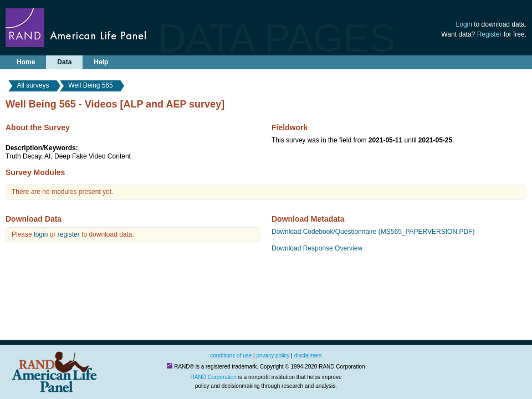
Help (101, 62)
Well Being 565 (91, 85)
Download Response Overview (317, 248)
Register (490, 34)
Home (26, 62)
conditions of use (231, 355)
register (69, 234)
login (41, 234)
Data (64, 62)
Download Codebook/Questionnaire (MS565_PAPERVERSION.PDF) (373, 232)
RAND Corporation (214, 377)
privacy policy (273, 355)
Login (464, 24)
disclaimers (308, 355)
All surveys (33, 85)
